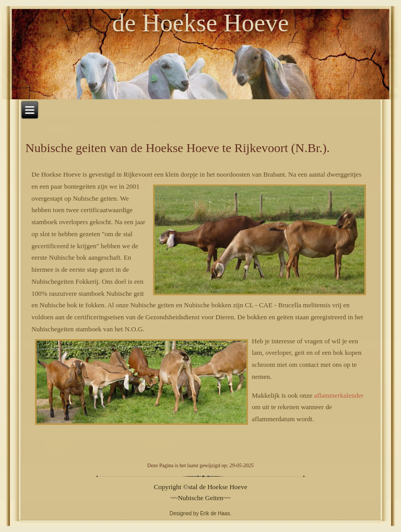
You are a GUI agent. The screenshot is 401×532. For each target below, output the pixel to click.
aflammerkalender (339, 395)
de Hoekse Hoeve (201, 23)
